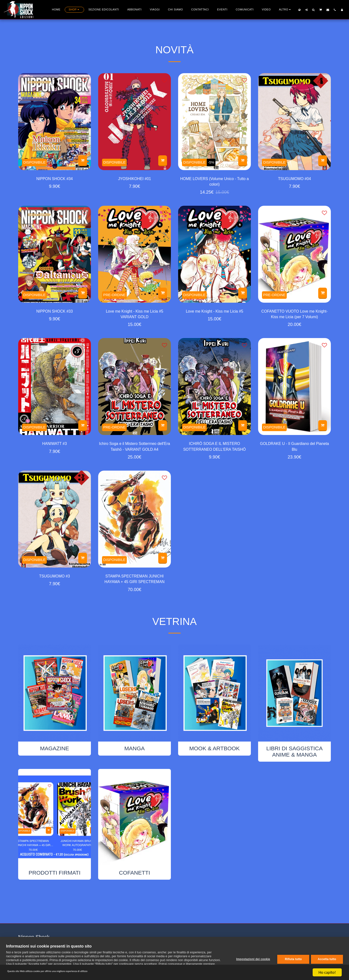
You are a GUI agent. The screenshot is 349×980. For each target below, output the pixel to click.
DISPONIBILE (37, 161)
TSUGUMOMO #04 (294, 180)
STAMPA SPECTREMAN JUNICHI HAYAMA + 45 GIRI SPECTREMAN (135, 593)
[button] (306, 10)
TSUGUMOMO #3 (55, 588)
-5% (217, 161)
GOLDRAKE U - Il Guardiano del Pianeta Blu (294, 456)
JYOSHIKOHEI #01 (135, 180)
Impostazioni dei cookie (251, 958)
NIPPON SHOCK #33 (55, 316)
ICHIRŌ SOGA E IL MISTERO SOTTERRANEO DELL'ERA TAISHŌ (214, 456)
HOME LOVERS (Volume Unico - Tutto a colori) (214, 183)
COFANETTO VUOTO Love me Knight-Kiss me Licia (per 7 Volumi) (294, 320)
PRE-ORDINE (117, 297)
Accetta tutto (327, 958)
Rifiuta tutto (292, 958)
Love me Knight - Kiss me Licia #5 (214, 320)
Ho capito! (327, 972)
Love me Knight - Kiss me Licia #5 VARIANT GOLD (134, 320)
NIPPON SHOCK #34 (55, 180)
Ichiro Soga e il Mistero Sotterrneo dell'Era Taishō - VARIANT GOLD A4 (135, 456)
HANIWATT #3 (55, 452)
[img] (55, 122)
